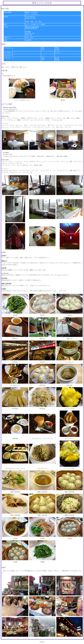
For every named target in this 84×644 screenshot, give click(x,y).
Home (42, 642)
